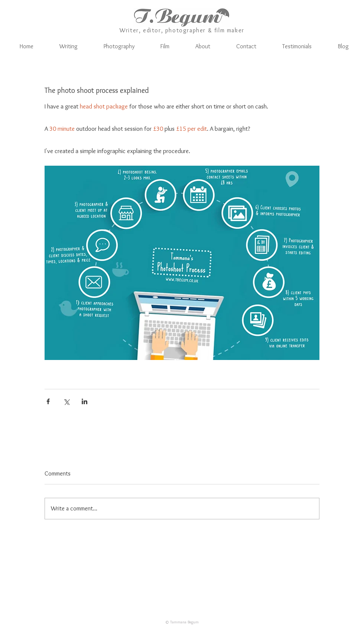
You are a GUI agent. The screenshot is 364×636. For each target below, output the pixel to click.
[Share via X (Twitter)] (66, 401)
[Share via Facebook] (48, 401)
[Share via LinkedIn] (84, 401)
